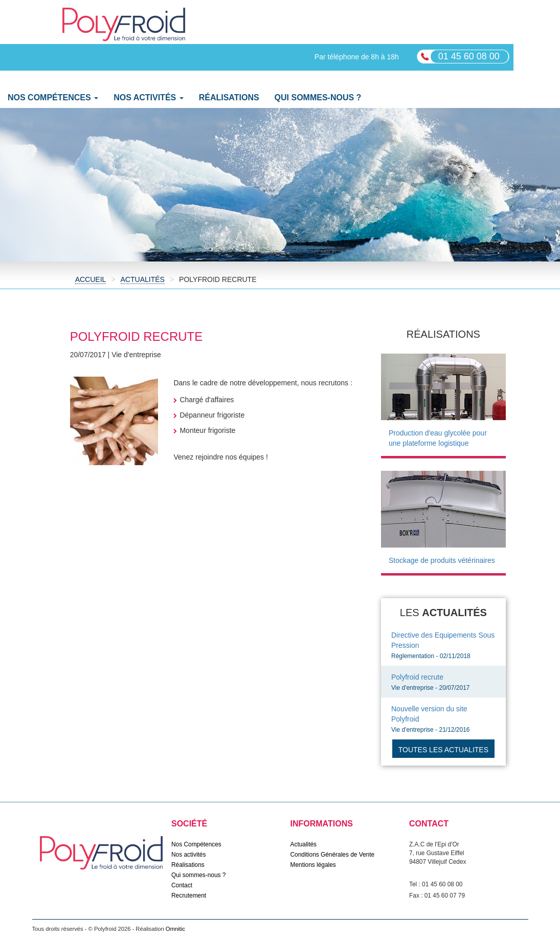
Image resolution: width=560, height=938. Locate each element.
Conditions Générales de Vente (333, 855)
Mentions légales (313, 865)
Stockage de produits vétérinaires (442, 560)
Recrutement (189, 896)
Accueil (91, 279)
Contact (182, 885)
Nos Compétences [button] (53, 97)
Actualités (143, 279)
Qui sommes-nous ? (318, 97)
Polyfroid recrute (417, 677)
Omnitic (175, 929)
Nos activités (188, 855)
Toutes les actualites (443, 750)
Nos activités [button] (149, 97)
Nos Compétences (196, 844)
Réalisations (229, 97)
